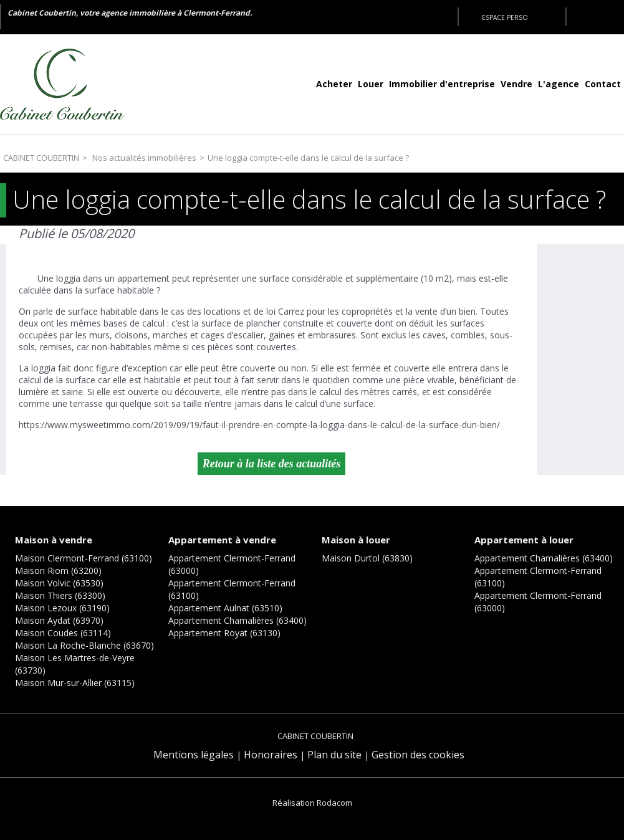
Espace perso (505, 17)
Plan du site (334, 755)
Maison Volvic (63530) (59, 583)
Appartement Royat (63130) (224, 633)
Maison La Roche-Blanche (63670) (84, 645)
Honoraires (271, 755)
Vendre (516, 84)
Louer (371, 84)
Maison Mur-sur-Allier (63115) (75, 683)
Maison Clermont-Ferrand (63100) (84, 558)
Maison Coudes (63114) (63, 633)
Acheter (334, 84)
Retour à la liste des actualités (272, 464)
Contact (603, 84)
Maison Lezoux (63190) (62, 608)
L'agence (559, 84)
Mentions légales (194, 755)
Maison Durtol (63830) (367, 558)
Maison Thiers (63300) (60, 595)
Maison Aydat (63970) (59, 620)
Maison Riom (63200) (58, 570)
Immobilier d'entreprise (442, 84)
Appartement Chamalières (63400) (238, 620)
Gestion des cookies (418, 755)
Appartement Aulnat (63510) (225, 608)
